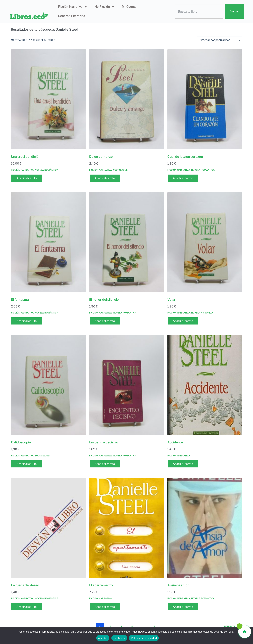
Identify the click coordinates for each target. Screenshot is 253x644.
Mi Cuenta (129, 7)
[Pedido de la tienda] (219, 40)
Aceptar (103, 638)
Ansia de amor (178, 585)
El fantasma (20, 300)
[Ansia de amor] (205, 528)
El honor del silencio (104, 300)
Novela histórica (202, 313)
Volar (171, 300)
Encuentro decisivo (104, 442)
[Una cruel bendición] (48, 99)
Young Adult (121, 170)
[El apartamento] (127, 528)
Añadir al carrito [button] (26, 178)
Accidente (175, 442)
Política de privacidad (144, 638)
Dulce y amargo (101, 157)
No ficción (104, 7)
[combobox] (199, 12)
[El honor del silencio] (127, 242)
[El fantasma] (48, 242)
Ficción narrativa (72, 7)
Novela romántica (46, 170)
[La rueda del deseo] (48, 528)
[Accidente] (205, 385)
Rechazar (119, 638)
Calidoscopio (21, 442)
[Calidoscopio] (48, 385)
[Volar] (205, 242)
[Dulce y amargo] (127, 99)
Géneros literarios (71, 16)
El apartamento (101, 585)
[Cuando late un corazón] (205, 99)
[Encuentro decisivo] (127, 385)
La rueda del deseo (25, 585)
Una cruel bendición (26, 157)
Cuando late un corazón (185, 157)
